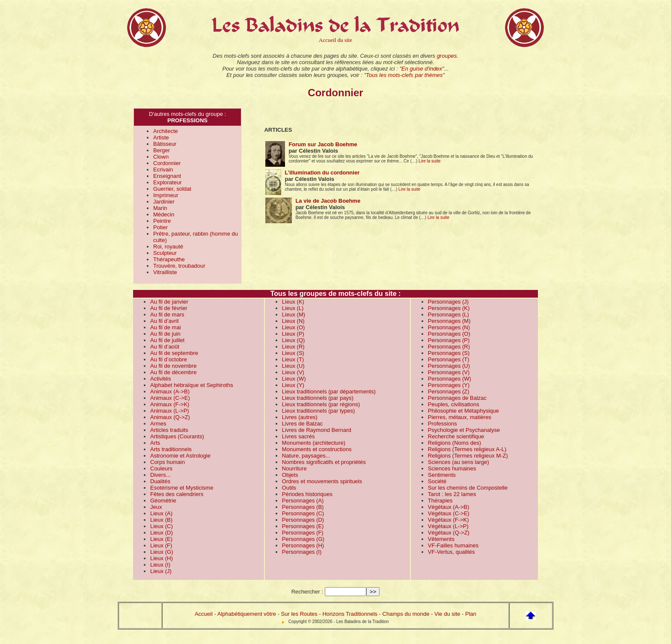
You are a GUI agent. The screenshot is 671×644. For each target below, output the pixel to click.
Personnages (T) (449, 359)
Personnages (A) (303, 501)
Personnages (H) (303, 545)
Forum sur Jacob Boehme (323, 144)
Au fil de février (169, 308)
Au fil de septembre (174, 353)
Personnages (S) (449, 353)
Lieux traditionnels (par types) (319, 411)
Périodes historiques (307, 494)
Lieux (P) (293, 334)
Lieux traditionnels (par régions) (321, 404)
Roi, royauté (168, 247)
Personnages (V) (449, 372)
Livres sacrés (298, 436)
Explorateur (167, 182)
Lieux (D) (162, 533)
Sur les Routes (299, 614)
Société (437, 481)
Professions (442, 424)
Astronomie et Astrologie (180, 456)
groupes (447, 56)
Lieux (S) (293, 353)
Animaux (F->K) (170, 404)
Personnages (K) (449, 308)
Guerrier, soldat (172, 189)
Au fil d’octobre (169, 359)
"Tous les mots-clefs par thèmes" (404, 75)
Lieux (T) (293, 359)
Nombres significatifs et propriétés (324, 462)
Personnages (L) (448, 315)
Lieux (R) (293, 347)
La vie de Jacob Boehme (328, 201)
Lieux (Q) (293, 340)
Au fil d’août (165, 347)
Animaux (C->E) (170, 398)
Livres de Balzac (302, 424)
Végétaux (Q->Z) (449, 533)
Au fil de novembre (173, 366)
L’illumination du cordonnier (322, 173)
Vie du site (447, 614)
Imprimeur (166, 195)
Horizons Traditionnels (350, 614)
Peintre (162, 221)
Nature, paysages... (306, 456)
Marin (160, 208)
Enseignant (167, 176)
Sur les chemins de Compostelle (468, 488)
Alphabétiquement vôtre (247, 614)
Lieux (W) (294, 379)
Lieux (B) (161, 520)
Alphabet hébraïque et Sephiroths (192, 385)
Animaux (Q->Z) (170, 417)
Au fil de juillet (167, 340)
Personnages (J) (448, 302)
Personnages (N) (449, 327)
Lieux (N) (293, 321)
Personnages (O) (449, 334)
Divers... (160, 475)
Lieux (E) (161, 539)
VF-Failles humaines (453, 545)
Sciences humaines (452, 468)
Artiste (161, 137)
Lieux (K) (293, 302)
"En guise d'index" (422, 69)
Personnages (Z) (449, 391)
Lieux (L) (293, 308)
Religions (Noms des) (454, 443)
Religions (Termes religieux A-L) (467, 449)
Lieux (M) (294, 315)
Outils (289, 488)
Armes (158, 424)
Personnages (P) (449, 340)
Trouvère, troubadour (179, 266)
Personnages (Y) (449, 385)
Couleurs (161, 468)
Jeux (156, 507)
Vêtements (441, 539)
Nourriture (294, 468)
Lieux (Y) (293, 385)
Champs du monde (406, 614)
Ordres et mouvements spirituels (322, 481)
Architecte (166, 131)
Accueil (204, 614)
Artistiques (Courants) (177, 436)
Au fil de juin (165, 334)
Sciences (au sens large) (459, 462)
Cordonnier (167, 163)
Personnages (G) (303, 539)
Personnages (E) (303, 526)
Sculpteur (165, 253)
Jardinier (164, 202)
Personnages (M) (449, 321)
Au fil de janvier (169, 302)
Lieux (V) (293, 372)
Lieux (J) (161, 571)
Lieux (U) (293, 366)
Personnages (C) (303, 513)
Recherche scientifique (456, 436)
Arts (155, 443)
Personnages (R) (449, 347)
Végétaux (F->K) (448, 520)
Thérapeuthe (169, 259)
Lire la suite (429, 161)
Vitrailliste (165, 272)
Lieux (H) (162, 558)
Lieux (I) (160, 565)
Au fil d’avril (164, 321)
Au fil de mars (167, 315)
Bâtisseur (165, 144)
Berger (162, 150)
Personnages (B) (303, 507)
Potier (160, 227)
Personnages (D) (303, 520)
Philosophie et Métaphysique (463, 411)
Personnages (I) (302, 552)
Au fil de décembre (173, 372)
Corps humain (168, 462)
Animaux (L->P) (170, 411)
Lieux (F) (161, 545)
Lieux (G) (162, 552)
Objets (290, 475)
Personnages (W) (450, 379)
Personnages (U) (449, 366)
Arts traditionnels (171, 449)
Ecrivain (163, 170)
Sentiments (442, 475)
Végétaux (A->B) (448, 507)
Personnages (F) (303, 533)
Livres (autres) (300, 417)
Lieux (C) (162, 526)
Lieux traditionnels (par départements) (329, 391)
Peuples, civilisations (454, 404)
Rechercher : (307, 592)
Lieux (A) (161, 513)
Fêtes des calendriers (177, 494)
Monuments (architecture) (314, 443)
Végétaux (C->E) (449, 513)
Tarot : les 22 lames (452, 494)
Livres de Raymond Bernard (317, 430)
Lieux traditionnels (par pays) (318, 398)
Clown (161, 157)
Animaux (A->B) (170, 391)
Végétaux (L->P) (448, 526)
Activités (160, 379)
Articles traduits (169, 430)
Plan (471, 614)
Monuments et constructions (317, 449)
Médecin (164, 214)
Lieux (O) (293, 327)
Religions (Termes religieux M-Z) (468, 456)
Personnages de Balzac (457, 398)
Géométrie (163, 501)
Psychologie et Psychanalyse (464, 430)
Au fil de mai (166, 327)
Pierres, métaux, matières (460, 417)
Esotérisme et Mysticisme (182, 488)
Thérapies (440, 501)
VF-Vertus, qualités (451, 552)
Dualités (160, 481)
